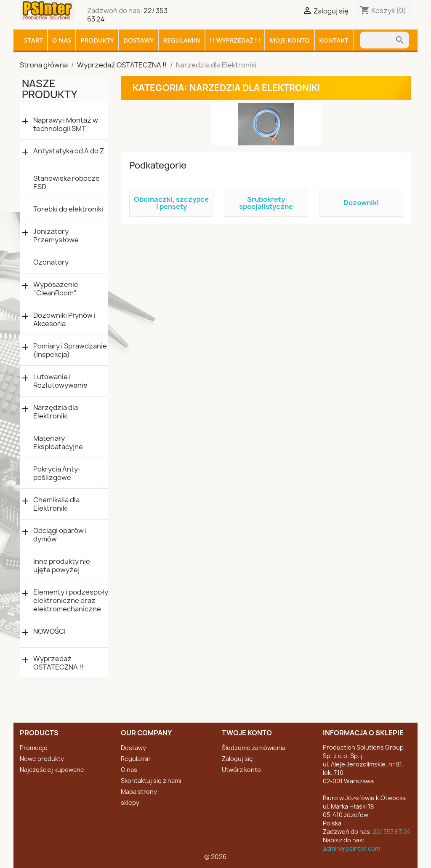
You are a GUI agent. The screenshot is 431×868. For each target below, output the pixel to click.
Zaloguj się (237, 759)
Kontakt (334, 40)
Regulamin (182, 40)
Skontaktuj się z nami (151, 781)
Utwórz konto (241, 770)
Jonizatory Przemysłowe (56, 236)
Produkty (97, 40)
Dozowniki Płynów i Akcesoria (64, 319)
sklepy (130, 802)
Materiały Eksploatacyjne (58, 442)
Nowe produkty (42, 759)
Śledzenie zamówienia (254, 748)
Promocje (34, 748)
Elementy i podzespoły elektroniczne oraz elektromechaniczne (71, 600)
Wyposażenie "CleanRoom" (56, 289)
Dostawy (139, 40)
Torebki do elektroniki (68, 209)
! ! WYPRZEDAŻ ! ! (235, 40)
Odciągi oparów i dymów (60, 535)
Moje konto (290, 40)
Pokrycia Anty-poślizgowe (57, 473)
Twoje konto (247, 733)
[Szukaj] (377, 40)
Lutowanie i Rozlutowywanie (60, 381)
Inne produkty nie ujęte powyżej (62, 565)
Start (33, 40)
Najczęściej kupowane (52, 770)
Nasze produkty (49, 89)
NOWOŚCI (49, 631)
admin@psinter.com (351, 848)
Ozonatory (51, 262)
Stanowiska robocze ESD (67, 182)
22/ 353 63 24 (392, 832)
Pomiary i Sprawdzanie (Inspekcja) (70, 350)
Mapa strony (139, 792)
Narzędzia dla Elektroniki (56, 412)
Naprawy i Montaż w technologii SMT (66, 124)
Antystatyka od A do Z (69, 151)
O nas (62, 40)
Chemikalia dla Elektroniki (56, 504)
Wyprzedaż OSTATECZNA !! (58, 663)
